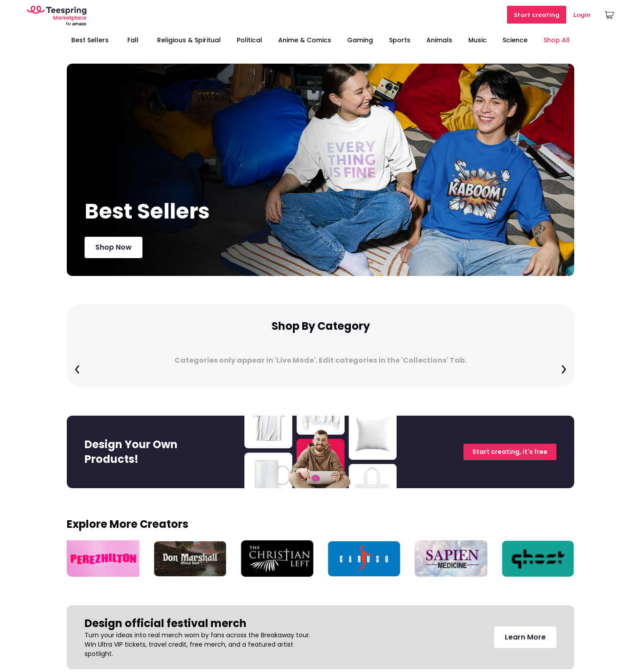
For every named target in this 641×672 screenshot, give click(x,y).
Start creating (537, 15)
